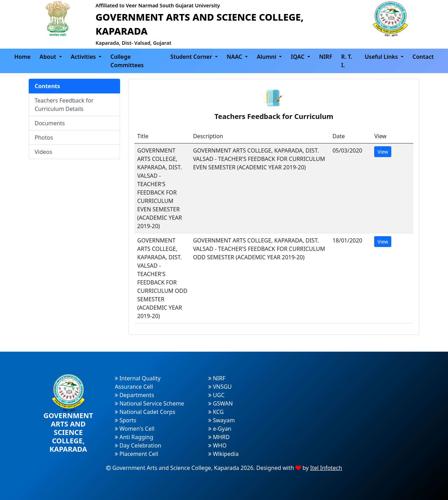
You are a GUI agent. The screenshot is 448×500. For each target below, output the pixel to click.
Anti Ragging (134, 437)
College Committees (127, 61)
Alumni (267, 57)
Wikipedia (223, 454)
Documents (50, 123)
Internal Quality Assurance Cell (138, 382)
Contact (423, 57)
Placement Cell (136, 454)
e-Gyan (220, 429)
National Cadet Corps (145, 412)
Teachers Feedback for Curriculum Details (64, 105)
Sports (126, 420)
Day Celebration (138, 445)
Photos (44, 138)
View (383, 152)
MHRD (219, 437)
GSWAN (220, 403)
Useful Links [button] (382, 57)
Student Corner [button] (192, 57)
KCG (216, 412)
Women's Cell (135, 429)
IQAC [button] (298, 57)
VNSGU (220, 387)
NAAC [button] (235, 57)
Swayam (222, 420)
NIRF (326, 57)
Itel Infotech (326, 468)
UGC (216, 395)
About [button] (49, 57)
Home (23, 57)
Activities (84, 57)
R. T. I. (347, 61)
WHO (217, 445)
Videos (43, 152)
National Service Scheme (149, 403)
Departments (134, 395)
